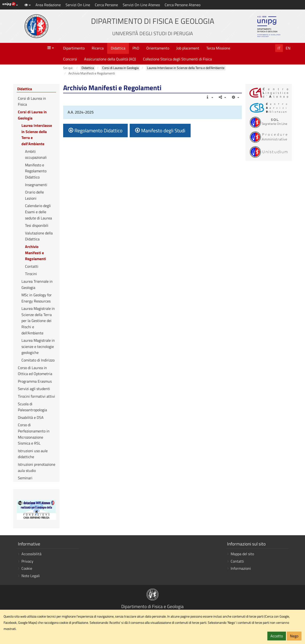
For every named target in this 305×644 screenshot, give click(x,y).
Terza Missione (218, 48)
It (279, 48)
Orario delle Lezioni (34, 195)
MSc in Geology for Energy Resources (37, 298)
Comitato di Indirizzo (38, 360)
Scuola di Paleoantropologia (32, 407)
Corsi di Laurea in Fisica (32, 101)
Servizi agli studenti (34, 389)
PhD (136, 48)
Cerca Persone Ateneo (183, 5)
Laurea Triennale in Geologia (37, 284)
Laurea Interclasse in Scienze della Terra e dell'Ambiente (37, 135)
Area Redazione (48, 5)
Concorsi (70, 59)
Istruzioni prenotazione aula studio (37, 467)
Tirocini (31, 274)
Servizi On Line (78, 5)
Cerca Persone (106, 5)
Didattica (118, 48)
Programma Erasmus (35, 381)
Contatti (32, 266)
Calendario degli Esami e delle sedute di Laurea (38, 212)
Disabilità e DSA (31, 417)
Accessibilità (31, 554)
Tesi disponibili (37, 225)
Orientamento (158, 48)
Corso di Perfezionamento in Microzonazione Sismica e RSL (34, 434)
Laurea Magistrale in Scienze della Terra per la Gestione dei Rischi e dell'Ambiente (38, 321)
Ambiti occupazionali (36, 154)
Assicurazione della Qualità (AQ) (110, 59)
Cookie (27, 568)
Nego (294, 636)
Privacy (27, 561)
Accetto (277, 636)
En (288, 48)
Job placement (188, 48)
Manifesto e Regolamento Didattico (36, 171)
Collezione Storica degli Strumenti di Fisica (177, 59)
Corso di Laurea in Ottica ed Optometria (35, 371)
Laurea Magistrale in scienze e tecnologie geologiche (38, 346)
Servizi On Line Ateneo (141, 5)
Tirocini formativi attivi (36, 396)
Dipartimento (74, 48)
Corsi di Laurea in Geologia (32, 115)
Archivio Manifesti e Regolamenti (36, 253)
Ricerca (98, 48)
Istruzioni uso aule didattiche (33, 454)
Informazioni (241, 568)
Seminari (25, 478)
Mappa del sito (242, 554)
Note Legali (31, 576)
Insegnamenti (36, 185)
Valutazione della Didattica (39, 236)
